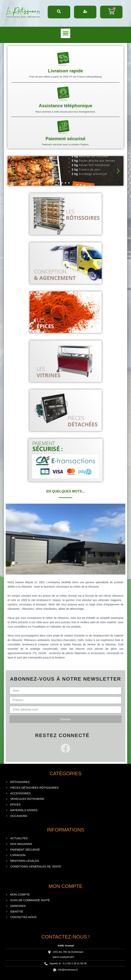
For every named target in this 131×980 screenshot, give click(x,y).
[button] (65, 33)
